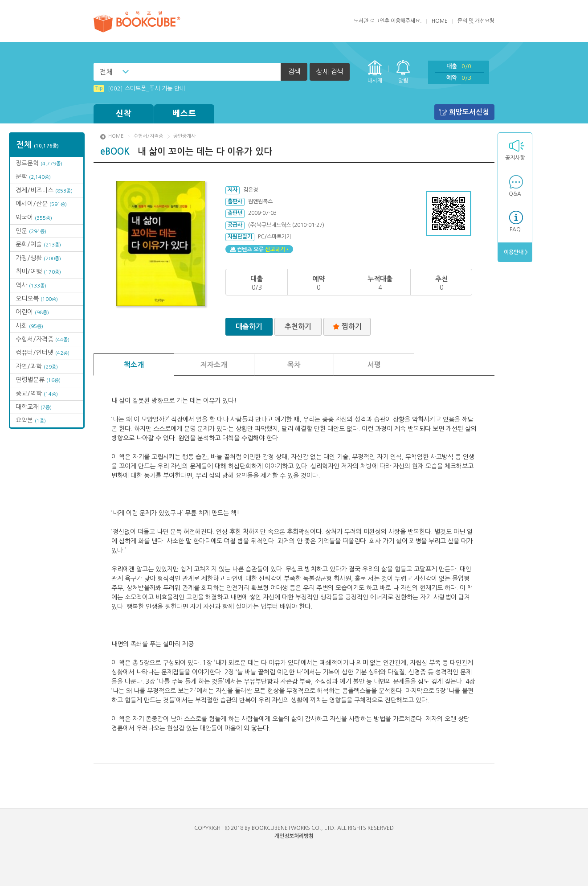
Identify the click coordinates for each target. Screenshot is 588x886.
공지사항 (515, 158)
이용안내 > (515, 252)
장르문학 (39, 163)
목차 (294, 365)
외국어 (34, 217)
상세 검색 (330, 72)
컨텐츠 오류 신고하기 (259, 249)
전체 (106, 72)
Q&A (515, 194)
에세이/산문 (41, 204)
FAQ (515, 230)
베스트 (184, 114)
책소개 (134, 365)
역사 (31, 285)
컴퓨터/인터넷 (43, 353)
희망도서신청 (469, 112)
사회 (29, 326)
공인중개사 (184, 136)
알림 (403, 81)
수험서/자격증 (43, 339)
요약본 (31, 420)
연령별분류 (38, 380)
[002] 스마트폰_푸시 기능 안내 (139, 88)
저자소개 (214, 365)
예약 (459, 78)
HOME (440, 21)
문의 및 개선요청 (476, 21)
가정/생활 (38, 258)
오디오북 (37, 299)
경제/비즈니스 (44, 190)
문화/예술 (38, 244)
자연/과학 (37, 366)
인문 (31, 231)
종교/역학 (37, 394)
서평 (374, 365)
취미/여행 (38, 271)
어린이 (32, 312)
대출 (459, 66)
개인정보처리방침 (294, 836)
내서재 (375, 81)
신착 (124, 114)
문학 (33, 176)
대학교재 (34, 407)
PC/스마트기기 (275, 237)
